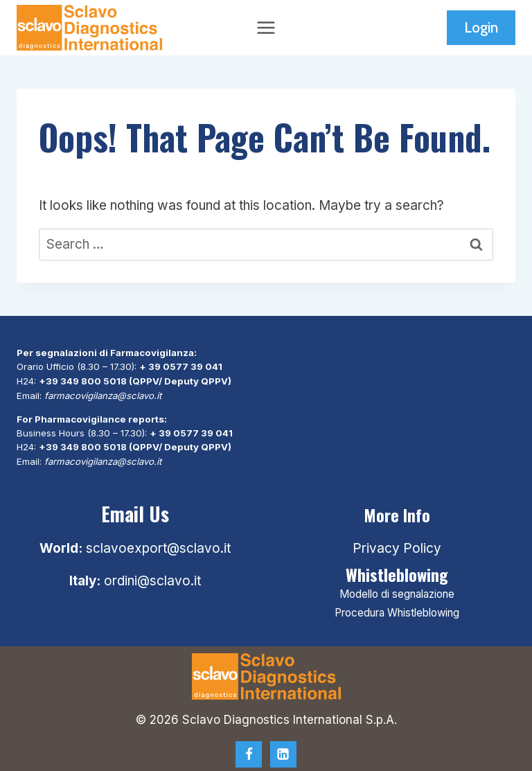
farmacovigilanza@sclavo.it (103, 394)
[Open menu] (266, 27)
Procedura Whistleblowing (397, 609)
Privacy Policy (397, 546)
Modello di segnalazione (397, 591)
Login (481, 27)
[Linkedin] (283, 751)
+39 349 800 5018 (83, 380)
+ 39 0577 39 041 (180, 366)
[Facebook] (249, 751)
